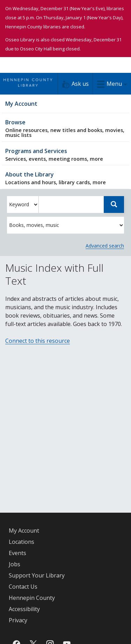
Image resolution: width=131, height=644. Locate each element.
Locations (21, 542)
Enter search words (39, 196)
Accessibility (24, 609)
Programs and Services (65, 155)
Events (17, 553)
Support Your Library (37, 575)
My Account (24, 531)
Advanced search (105, 246)
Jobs (14, 564)
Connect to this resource (38, 341)
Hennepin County (32, 598)
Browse (65, 128)
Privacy (18, 620)
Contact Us (23, 587)
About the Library (65, 178)
